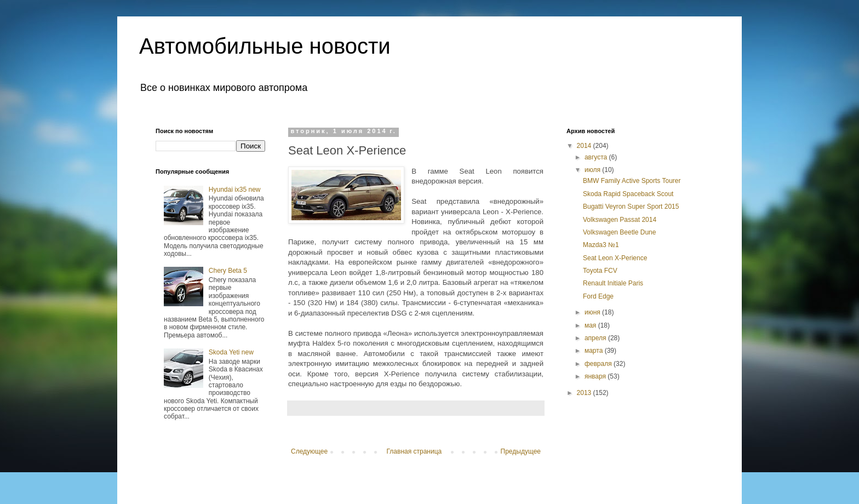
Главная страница (414, 451)
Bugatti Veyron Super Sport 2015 (631, 207)
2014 (585, 146)
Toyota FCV (600, 271)
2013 (585, 393)
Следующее (309, 451)
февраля (599, 364)
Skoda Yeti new (231, 352)
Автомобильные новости (265, 46)
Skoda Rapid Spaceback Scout (628, 194)
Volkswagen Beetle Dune (619, 232)
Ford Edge (598, 296)
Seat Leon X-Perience (615, 258)
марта (595, 351)
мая (591, 325)
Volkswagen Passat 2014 (620, 220)
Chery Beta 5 (228, 271)
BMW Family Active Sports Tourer (632, 181)
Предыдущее (521, 451)
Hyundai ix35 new (235, 190)
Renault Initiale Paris (613, 283)
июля (593, 170)
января (596, 376)
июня (593, 312)
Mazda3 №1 (601, 245)
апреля (596, 338)
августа (597, 157)
